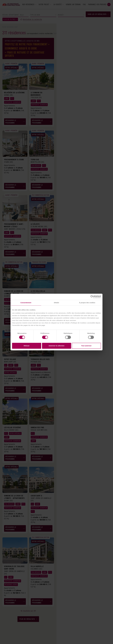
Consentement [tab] (26, 303)
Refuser (27, 346)
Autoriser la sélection (57, 346)
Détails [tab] (56, 303)
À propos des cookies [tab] (87, 303)
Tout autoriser (86, 346)
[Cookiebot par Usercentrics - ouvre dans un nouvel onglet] (92, 297)
